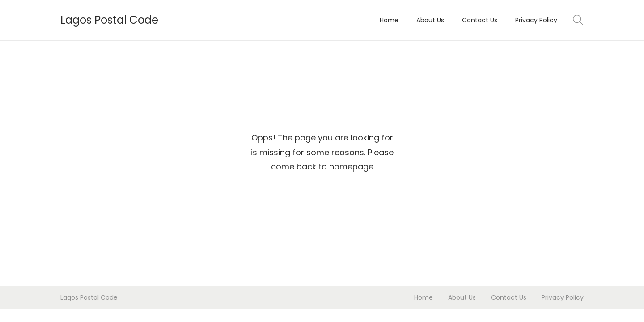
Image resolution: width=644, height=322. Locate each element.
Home (424, 297)
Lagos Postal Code (109, 20)
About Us (462, 297)
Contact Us (509, 297)
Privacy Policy (563, 297)
